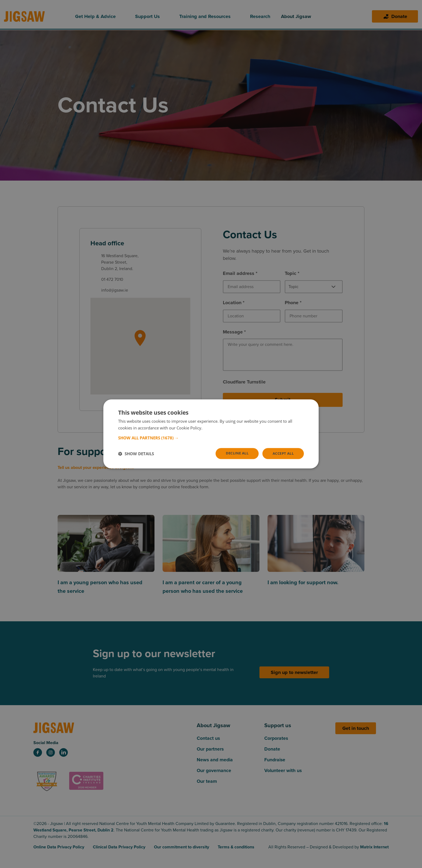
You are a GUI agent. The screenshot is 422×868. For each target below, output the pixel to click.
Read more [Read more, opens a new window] (214, 428)
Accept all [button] (282, 453)
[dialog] (211, 434)
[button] (211, 437)
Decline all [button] (233, 453)
